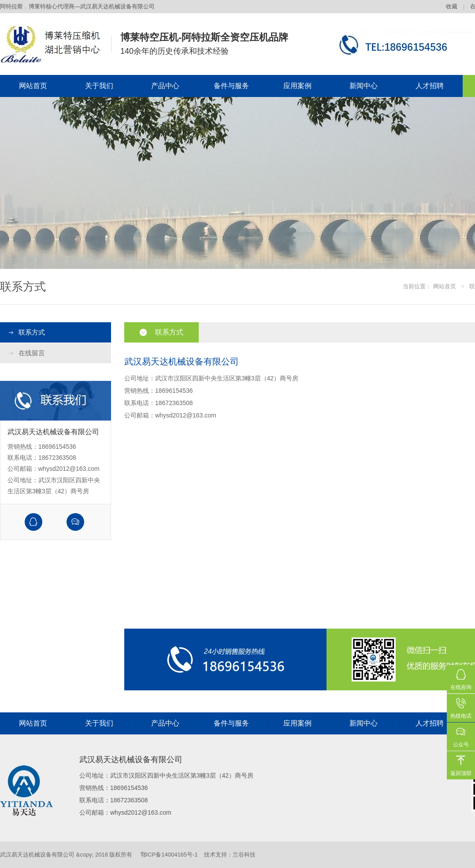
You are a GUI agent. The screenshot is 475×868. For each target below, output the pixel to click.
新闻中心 (364, 86)
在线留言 (32, 353)
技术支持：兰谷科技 (230, 855)
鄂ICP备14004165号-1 (169, 855)
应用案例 (297, 86)
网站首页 (33, 86)
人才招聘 (430, 86)
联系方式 (32, 332)
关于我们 (99, 86)
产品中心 (165, 86)
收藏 (452, 6)
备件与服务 (231, 86)
